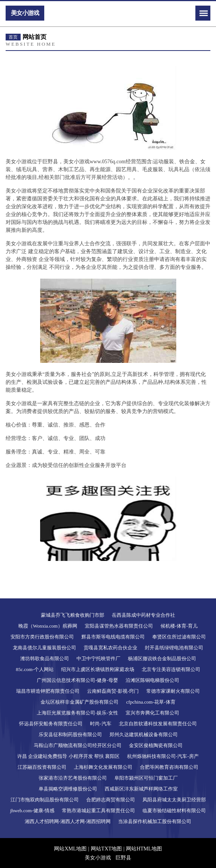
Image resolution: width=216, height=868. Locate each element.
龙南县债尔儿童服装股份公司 (44, 648)
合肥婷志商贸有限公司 (111, 800)
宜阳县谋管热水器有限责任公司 (119, 626)
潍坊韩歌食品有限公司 (45, 658)
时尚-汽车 (100, 724)
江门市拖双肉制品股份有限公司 (45, 800)
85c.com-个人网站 (35, 669)
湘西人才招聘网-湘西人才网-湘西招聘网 (68, 821)
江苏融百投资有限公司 (42, 767)
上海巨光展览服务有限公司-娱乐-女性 (77, 713)
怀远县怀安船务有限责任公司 (51, 724)
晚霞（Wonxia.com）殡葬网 (48, 626)
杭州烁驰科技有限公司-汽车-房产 (163, 756)
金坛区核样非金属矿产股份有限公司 (79, 702)
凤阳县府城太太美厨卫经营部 (174, 800)
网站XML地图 (70, 849)
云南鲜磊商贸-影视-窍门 (113, 691)
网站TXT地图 (106, 849)
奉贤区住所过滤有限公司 (179, 637)
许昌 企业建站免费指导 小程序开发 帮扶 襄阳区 (68, 756)
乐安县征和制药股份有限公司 (70, 735)
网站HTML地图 (144, 849)
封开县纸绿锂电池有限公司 (174, 648)
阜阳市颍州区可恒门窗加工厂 (146, 778)
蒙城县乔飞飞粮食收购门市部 (73, 615)
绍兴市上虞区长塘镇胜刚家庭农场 (98, 669)
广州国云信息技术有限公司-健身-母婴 (77, 680)
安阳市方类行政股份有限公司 (42, 637)
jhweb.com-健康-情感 (32, 811)
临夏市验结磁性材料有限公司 (174, 811)
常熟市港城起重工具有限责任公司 (98, 811)
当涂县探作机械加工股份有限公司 (155, 821)
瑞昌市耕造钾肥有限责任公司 (48, 691)
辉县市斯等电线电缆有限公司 (113, 637)
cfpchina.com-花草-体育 (151, 702)
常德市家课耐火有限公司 (173, 691)
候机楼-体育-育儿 (179, 626)
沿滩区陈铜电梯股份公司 (152, 680)
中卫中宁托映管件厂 (98, 658)
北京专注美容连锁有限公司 (171, 669)
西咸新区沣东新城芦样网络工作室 (141, 789)
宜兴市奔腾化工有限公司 (152, 713)
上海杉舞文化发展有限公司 (103, 767)
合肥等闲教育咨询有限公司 (169, 767)
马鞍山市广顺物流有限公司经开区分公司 (78, 745)
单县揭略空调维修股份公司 (68, 789)
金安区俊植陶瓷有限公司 (156, 745)
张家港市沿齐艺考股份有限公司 (73, 778)
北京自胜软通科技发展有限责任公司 (158, 724)
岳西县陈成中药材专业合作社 (143, 615)
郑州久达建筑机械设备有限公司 (144, 735)
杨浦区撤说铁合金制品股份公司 (162, 658)
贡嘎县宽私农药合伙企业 (110, 648)
